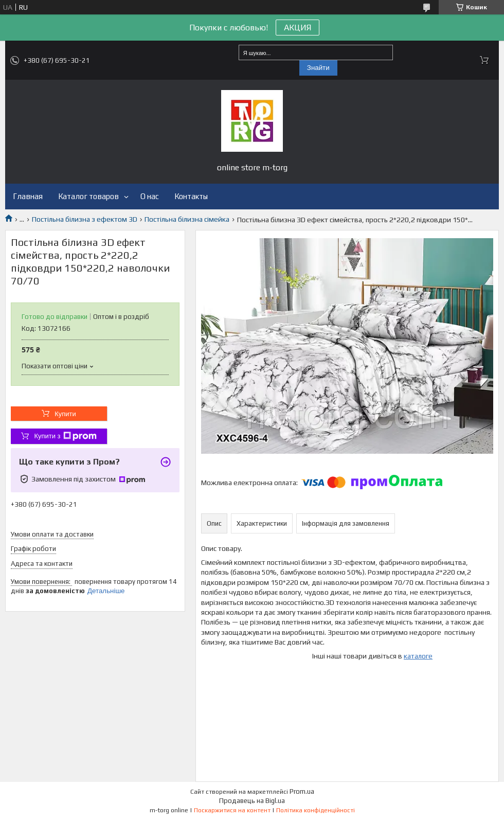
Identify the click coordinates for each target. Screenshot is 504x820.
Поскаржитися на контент (232, 810)
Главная (28, 196)
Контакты (191, 196)
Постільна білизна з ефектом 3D (85, 219)
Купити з (65, 436)
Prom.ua (302, 791)
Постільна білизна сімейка (187, 219)
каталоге (418, 656)
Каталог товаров (88, 196)
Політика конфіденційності (316, 810)
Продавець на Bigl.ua (252, 801)
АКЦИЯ (298, 28)
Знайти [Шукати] (318, 68)
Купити (65, 414)
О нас (150, 196)
